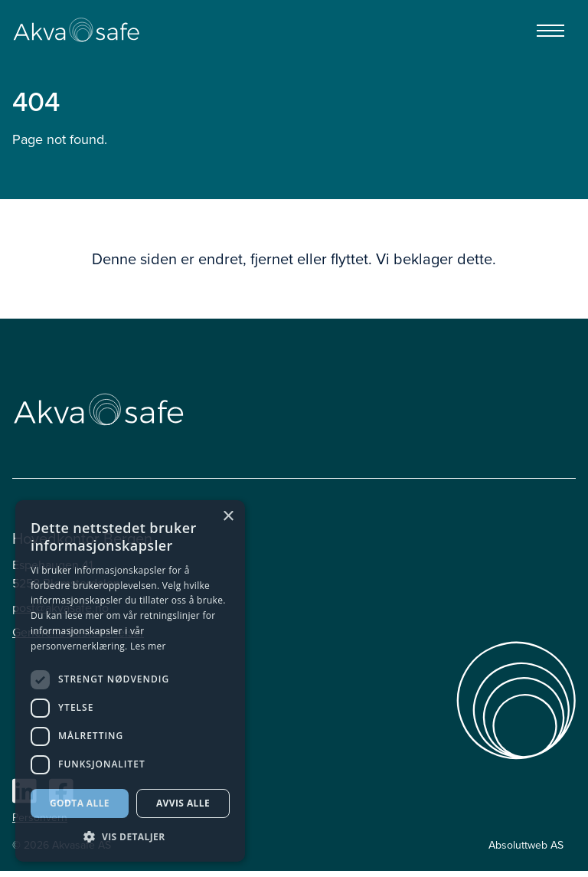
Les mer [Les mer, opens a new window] (148, 646)
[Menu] (550, 31)
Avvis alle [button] (183, 803)
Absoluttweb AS (526, 845)
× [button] (228, 517)
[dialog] (130, 681)
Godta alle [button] (80, 803)
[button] (130, 837)
